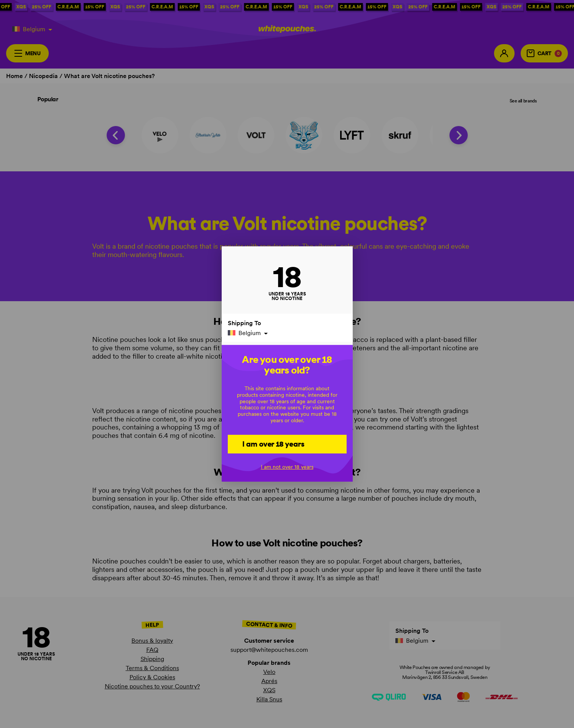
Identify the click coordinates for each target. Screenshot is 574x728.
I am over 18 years (273, 444)
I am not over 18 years (287, 467)
